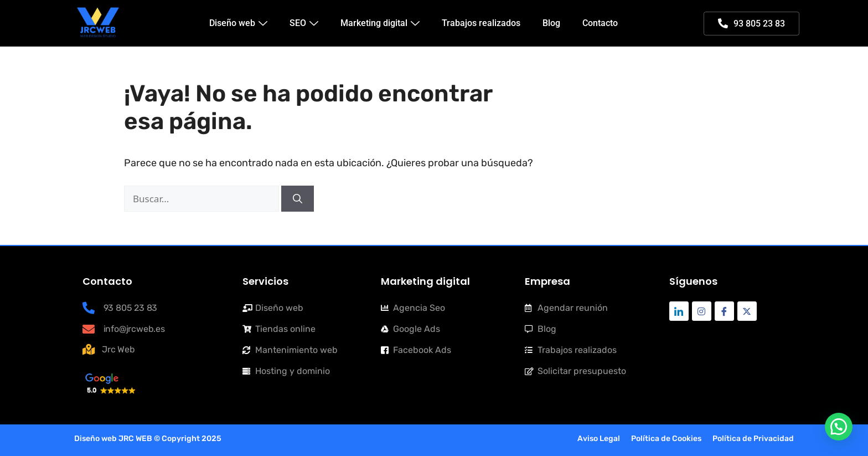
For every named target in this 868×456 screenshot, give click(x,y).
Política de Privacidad (753, 439)
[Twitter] (747, 311)
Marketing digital (380, 23)
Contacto (600, 23)
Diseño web (238, 23)
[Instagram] (702, 311)
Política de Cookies (666, 439)
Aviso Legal (599, 439)
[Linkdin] (679, 311)
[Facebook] (724, 311)
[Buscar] (298, 199)
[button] (839, 427)
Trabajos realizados (481, 23)
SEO (304, 23)
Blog (551, 23)
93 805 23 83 (751, 24)
